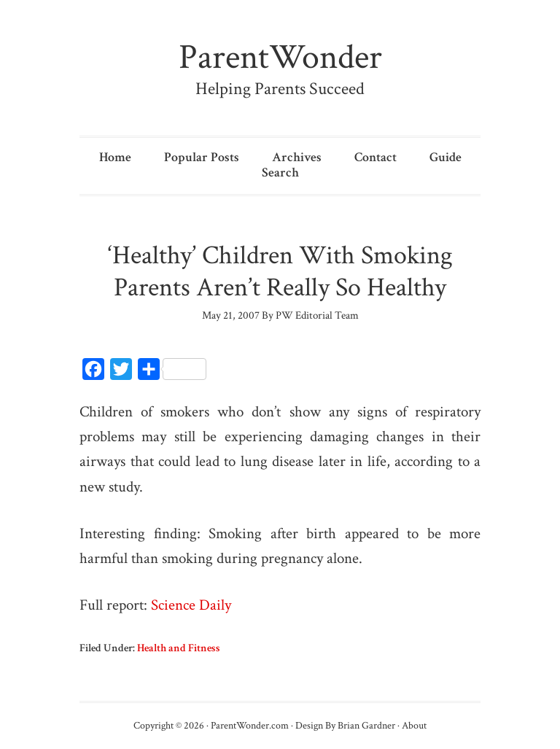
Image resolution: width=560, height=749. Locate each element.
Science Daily (191, 605)
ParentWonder (280, 57)
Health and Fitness (179, 648)
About (414, 726)
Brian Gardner (366, 726)
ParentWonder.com (250, 726)
